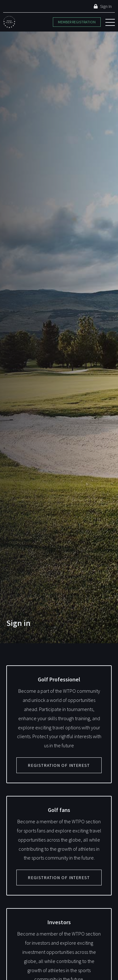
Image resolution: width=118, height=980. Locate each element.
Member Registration (77, 22)
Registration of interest (59, 765)
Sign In (103, 6)
